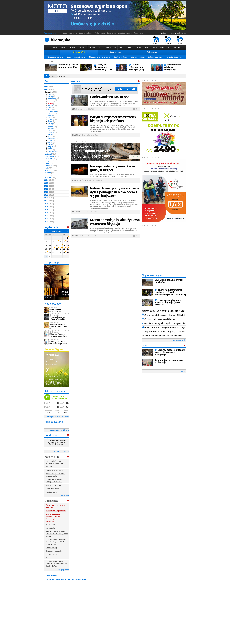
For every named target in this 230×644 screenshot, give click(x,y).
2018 (49, 198)
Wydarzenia (116, 52)
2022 (49, 186)
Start (53, 76)
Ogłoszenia (152, 52)
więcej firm (65, 496)
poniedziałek (53, 98)
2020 (49, 192)
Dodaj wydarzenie (70, 33)
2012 (49, 216)
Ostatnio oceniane (155, 57)
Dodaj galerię (100, 33)
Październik (52, 156)
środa (50, 94)
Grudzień (51, 92)
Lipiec (50, 163)
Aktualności (79, 52)
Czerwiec (51, 166)
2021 (49, 189)
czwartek (51, 106)
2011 (49, 219)
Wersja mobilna (50, 33)
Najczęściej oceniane (174, 57)
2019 (49, 195)
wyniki (56, 451)
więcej (183, 371)
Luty (49, 175)
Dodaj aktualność (86, 33)
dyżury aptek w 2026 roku (59, 430)
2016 (49, 204)
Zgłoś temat (111, 33)
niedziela (51, 100)
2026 (49, 86)
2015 (49, 207)
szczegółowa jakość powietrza (58, 417)
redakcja (156, 40)
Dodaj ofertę (138, 33)
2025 (49, 89)
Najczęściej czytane (55, 57)
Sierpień (50, 161)
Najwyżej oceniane (137, 57)
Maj (49, 168)
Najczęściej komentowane (100, 57)
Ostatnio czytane (120, 57)
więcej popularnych (178, 340)
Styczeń (50, 178)
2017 (49, 201)
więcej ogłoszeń (63, 570)
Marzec (50, 173)
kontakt (180, 40)
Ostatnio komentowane (76, 57)
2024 (49, 180)
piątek (50, 104)
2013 (49, 213)
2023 (49, 183)
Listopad (51, 154)
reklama (168, 40)
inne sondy (65, 451)
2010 (49, 222)
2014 (49, 210)
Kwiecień (51, 171)
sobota (50, 102)
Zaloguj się (180, 33)
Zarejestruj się (167, 33)
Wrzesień (51, 159)
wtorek (50, 96)
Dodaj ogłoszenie (125, 33)
